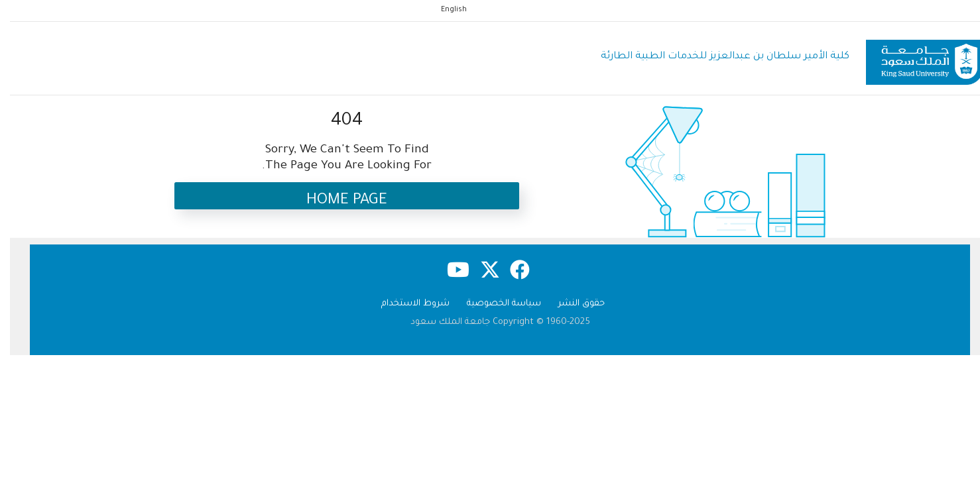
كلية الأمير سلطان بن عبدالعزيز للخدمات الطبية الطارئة (715, 57)
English (444, 10)
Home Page (337, 201)
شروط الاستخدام (405, 304)
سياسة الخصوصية (494, 304)
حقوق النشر (572, 304)
